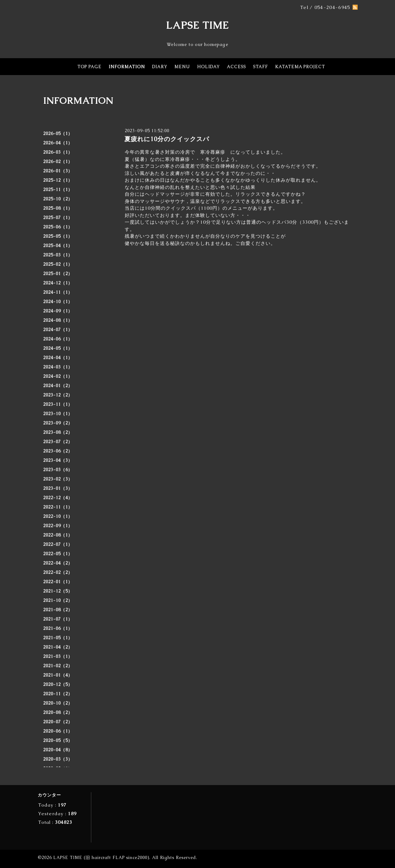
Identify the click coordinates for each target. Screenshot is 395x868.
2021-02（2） (58, 666)
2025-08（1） (58, 208)
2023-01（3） (58, 488)
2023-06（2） (58, 451)
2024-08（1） (58, 320)
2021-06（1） (58, 628)
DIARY (160, 67)
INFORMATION (127, 67)
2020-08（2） (58, 712)
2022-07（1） (58, 544)
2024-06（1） (58, 339)
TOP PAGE (89, 67)
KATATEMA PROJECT (300, 67)
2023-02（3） (58, 479)
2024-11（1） (58, 292)
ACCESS (236, 67)
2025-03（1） (58, 255)
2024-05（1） (58, 348)
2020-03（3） (58, 759)
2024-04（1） (58, 358)
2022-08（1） (58, 535)
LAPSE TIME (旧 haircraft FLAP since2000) (101, 858)
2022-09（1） (58, 526)
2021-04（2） (58, 647)
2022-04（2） (58, 563)
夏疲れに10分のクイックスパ (167, 139)
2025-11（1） (58, 190)
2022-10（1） (58, 516)
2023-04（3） (58, 460)
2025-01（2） (58, 274)
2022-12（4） (58, 498)
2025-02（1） (58, 264)
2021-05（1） (58, 638)
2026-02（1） (58, 162)
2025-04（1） (58, 246)
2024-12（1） (58, 283)
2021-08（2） (58, 610)
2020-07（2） (58, 722)
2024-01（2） (58, 386)
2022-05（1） (58, 554)
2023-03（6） (58, 470)
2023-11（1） (58, 404)
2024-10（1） (58, 302)
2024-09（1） (58, 311)
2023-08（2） (58, 432)
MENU (182, 67)
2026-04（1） (58, 143)
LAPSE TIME (197, 25)
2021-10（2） (58, 600)
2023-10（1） (58, 414)
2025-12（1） (58, 180)
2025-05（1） (58, 236)
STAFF (260, 67)
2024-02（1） (58, 376)
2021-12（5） (58, 591)
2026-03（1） (58, 152)
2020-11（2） (58, 694)
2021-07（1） (58, 619)
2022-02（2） (58, 572)
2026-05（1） (58, 134)
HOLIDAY (208, 67)
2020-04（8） (58, 750)
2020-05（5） (58, 741)
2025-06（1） (58, 227)
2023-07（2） (58, 442)
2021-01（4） (58, 675)
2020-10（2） (58, 703)
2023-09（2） (58, 423)
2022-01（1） (58, 582)
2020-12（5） (58, 684)
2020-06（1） (58, 731)
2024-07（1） (58, 330)
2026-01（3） (58, 171)
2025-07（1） (58, 218)
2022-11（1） (58, 507)
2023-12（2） (58, 395)
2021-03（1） (58, 656)
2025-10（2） (58, 199)
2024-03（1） (58, 367)
